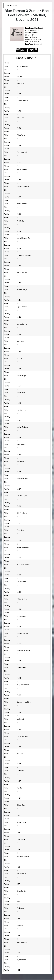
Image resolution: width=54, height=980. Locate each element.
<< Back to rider (11, 5)
